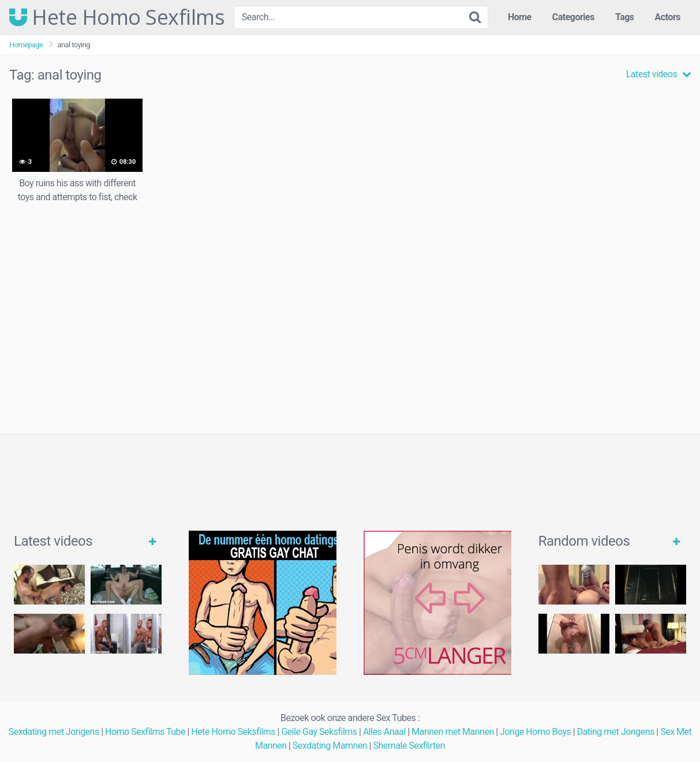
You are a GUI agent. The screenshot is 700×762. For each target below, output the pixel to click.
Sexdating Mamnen (330, 746)
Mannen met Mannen (453, 732)
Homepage (26, 45)
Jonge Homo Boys (535, 732)
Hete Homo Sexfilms (117, 17)
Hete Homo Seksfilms (233, 732)
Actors (668, 17)
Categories (573, 17)
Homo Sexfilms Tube (145, 732)
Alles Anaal (384, 732)
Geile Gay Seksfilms (319, 732)
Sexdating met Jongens (54, 732)
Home (520, 17)
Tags (625, 17)
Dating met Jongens (616, 732)
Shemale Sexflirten (409, 746)
